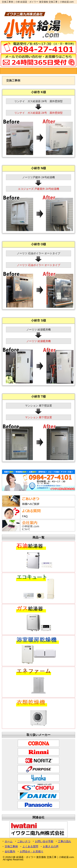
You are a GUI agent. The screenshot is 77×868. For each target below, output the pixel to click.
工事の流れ (64, 841)
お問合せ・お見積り (32, 851)
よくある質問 (30, 846)
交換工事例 (11, 846)
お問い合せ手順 (44, 841)
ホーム (9, 841)
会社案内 (10, 851)
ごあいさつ (24, 841)
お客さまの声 (51, 846)
